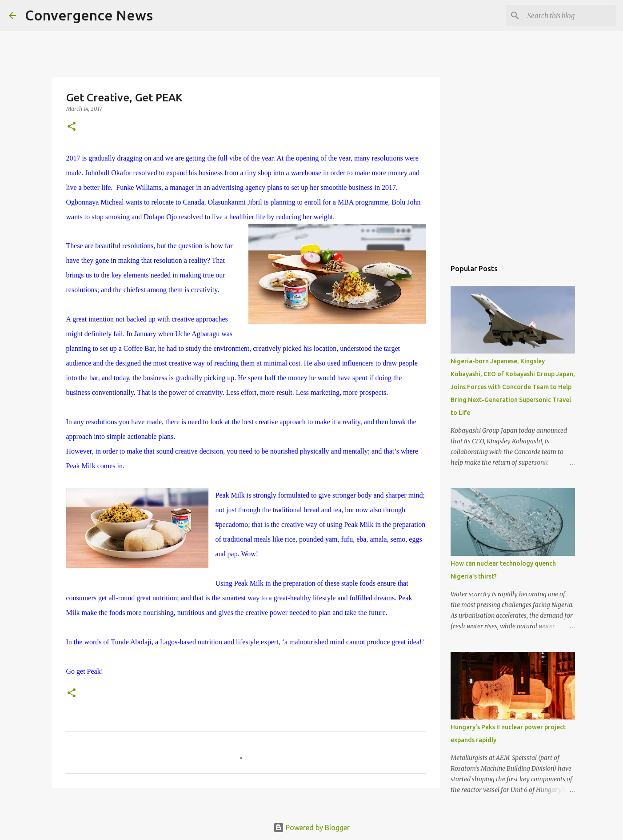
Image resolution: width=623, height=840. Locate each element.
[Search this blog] (569, 16)
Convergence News (89, 15)
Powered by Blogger (311, 828)
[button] (72, 127)
